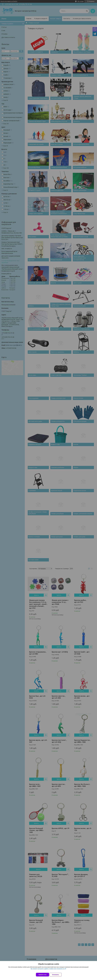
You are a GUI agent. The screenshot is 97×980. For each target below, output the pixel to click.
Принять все (43, 975)
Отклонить (57, 975)
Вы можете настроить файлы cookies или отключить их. (48, 970)
